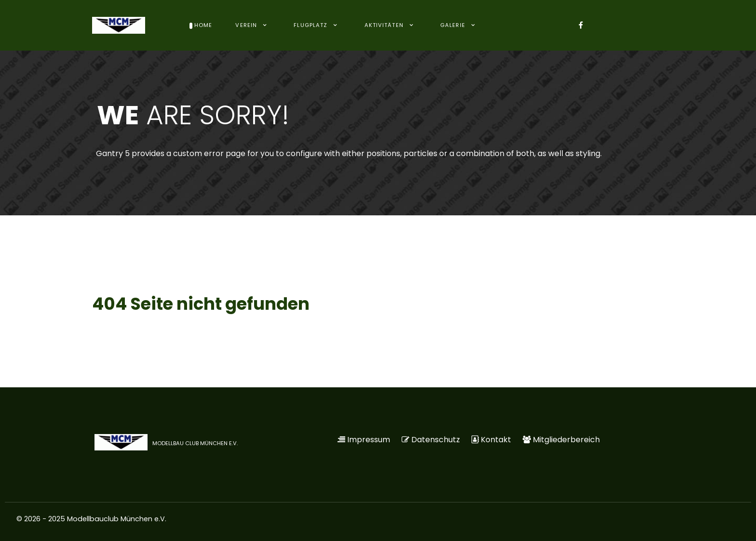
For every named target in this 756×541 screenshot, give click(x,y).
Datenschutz (436, 440)
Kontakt (496, 440)
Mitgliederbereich (566, 440)
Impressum (369, 440)
